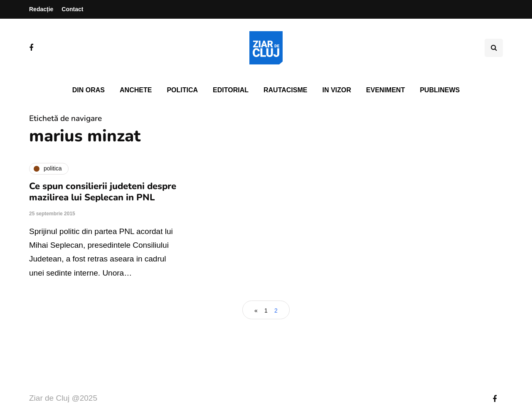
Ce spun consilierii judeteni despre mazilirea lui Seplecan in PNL (103, 192)
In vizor (336, 90)
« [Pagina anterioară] (256, 311)
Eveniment (385, 90)
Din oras (89, 90)
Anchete (136, 90)
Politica (182, 90)
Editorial (231, 90)
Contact (72, 9)
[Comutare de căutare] (494, 48)
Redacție (41, 9)
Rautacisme (285, 90)
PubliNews (440, 90)
